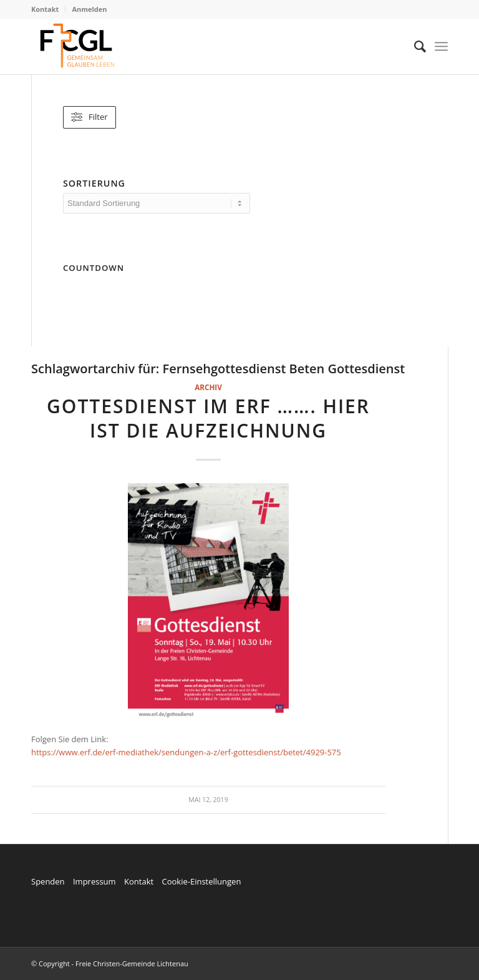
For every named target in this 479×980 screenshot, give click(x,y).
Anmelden (89, 9)
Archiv (208, 387)
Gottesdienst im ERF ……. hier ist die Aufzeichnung (208, 418)
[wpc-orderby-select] (157, 203)
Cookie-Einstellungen (201, 881)
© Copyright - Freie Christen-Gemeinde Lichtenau (110, 963)
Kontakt (45, 9)
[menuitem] (48, 9)
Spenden (48, 881)
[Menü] (441, 46)
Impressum (94, 881)
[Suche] (414, 46)
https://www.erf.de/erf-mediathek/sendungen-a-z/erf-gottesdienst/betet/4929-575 (186, 752)
